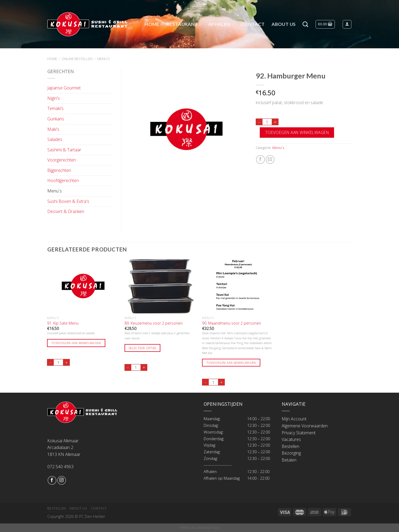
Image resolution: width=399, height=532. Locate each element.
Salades (55, 139)
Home (152, 24)
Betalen (289, 460)
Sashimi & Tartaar (64, 150)
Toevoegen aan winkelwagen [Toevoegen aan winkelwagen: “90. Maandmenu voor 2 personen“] (231, 363)
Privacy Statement (299, 433)
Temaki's (55, 108)
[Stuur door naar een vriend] (270, 159)
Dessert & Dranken (66, 211)
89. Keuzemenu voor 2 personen (154, 323)
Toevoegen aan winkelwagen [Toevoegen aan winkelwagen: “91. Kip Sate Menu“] (76, 343)
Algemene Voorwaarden (305, 426)
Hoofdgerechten (63, 180)
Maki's (53, 129)
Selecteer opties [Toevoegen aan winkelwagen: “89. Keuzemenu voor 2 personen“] (143, 348)
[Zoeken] (305, 24)
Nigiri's (54, 98)
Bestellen (290, 446)
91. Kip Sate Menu (63, 323)
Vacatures (291, 439)
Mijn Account (294, 419)
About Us (284, 24)
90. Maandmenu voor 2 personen (232, 323)
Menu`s (104, 59)
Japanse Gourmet (64, 88)
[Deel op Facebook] (260, 159)
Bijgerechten (59, 170)
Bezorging (291, 453)
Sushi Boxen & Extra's (68, 201)
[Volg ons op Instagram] (62, 480)
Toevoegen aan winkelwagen (297, 132)
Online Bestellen (77, 59)
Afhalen (221, 24)
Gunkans (56, 119)
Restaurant (184, 24)
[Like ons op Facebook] (52, 480)
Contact (253, 24)
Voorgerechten (62, 160)
